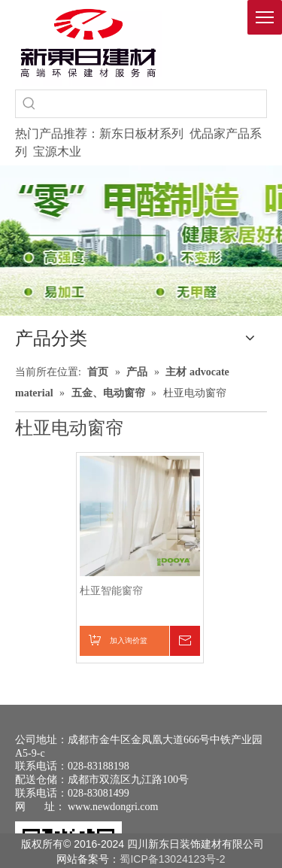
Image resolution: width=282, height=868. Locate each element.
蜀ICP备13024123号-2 (172, 859)
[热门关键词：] (29, 104)
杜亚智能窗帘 (111, 591)
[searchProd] (155, 104)
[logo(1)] (88, 43)
